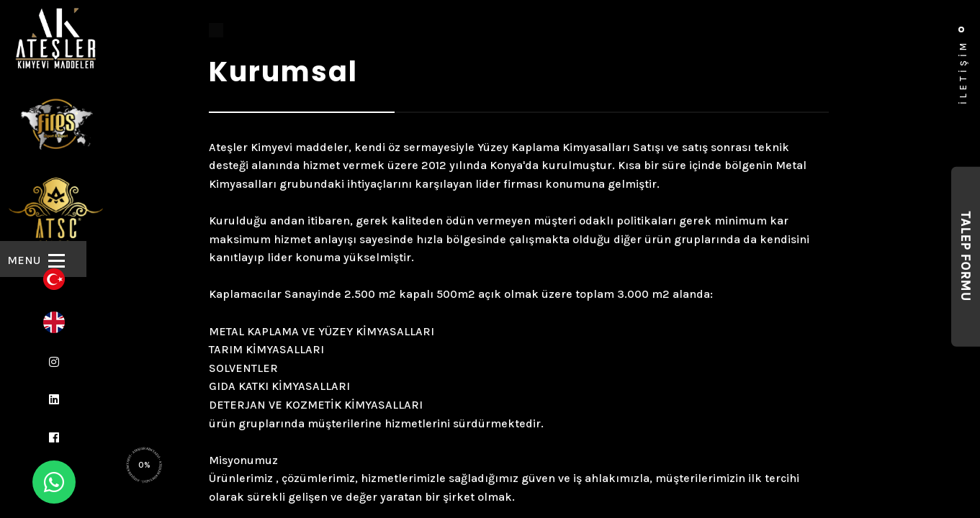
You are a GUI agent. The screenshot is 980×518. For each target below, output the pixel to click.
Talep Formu (966, 257)
